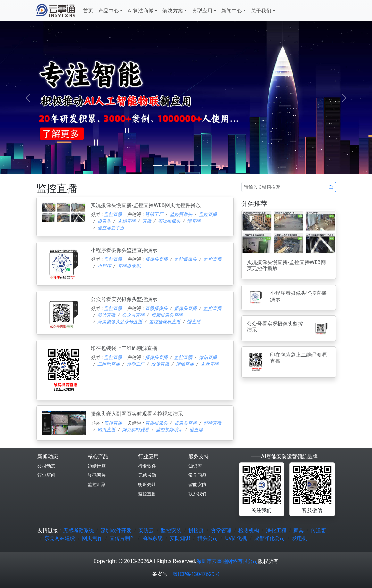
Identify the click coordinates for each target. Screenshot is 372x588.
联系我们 (197, 494)
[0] (157, 166)
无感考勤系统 (79, 530)
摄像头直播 (156, 259)
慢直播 (194, 221)
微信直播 (106, 315)
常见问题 (197, 475)
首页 (88, 11)
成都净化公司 (269, 538)
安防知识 (180, 538)
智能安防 (197, 484)
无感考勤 (147, 475)
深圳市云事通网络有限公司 (227, 561)
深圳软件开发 (116, 530)
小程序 (104, 266)
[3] (192, 166)
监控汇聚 (97, 484)
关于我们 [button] (261, 11)
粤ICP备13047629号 (196, 574)
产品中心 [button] (109, 11)
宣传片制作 (122, 538)
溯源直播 (185, 364)
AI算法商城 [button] (141, 11)
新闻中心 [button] (232, 11)
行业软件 (147, 466)
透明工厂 (154, 214)
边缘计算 (97, 466)
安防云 (146, 530)
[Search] (284, 187)
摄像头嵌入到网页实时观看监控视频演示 (137, 414)
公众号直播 (133, 315)
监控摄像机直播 (165, 322)
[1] (169, 166)
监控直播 (113, 214)
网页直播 (106, 430)
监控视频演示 (169, 430)
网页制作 (92, 538)
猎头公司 (208, 538)
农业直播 (210, 364)
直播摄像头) (129, 266)
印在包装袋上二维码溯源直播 (124, 348)
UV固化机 (236, 538)
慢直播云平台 (111, 228)
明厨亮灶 (147, 484)
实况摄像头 (169, 221)
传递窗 (318, 530)
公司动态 (46, 466)
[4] (203, 166)
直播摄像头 (156, 308)
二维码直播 (109, 364)
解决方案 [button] (173, 11)
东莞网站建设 (60, 538)
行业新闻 (46, 475)
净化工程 (276, 530)
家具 (299, 530)
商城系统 (153, 538)
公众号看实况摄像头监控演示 (124, 299)
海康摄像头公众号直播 (120, 322)
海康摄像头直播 (167, 315)
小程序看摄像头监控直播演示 (124, 250)
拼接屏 (196, 530)
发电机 (300, 538)
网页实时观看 (136, 430)
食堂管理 (221, 530)
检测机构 (249, 530)
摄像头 (104, 221)
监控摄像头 (181, 214)
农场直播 (127, 221)
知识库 (195, 466)
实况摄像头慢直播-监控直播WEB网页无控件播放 (146, 205)
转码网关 (97, 475)
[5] (215, 166)
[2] (180, 166)
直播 (147, 221)
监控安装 (171, 530)
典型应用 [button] (202, 11)
